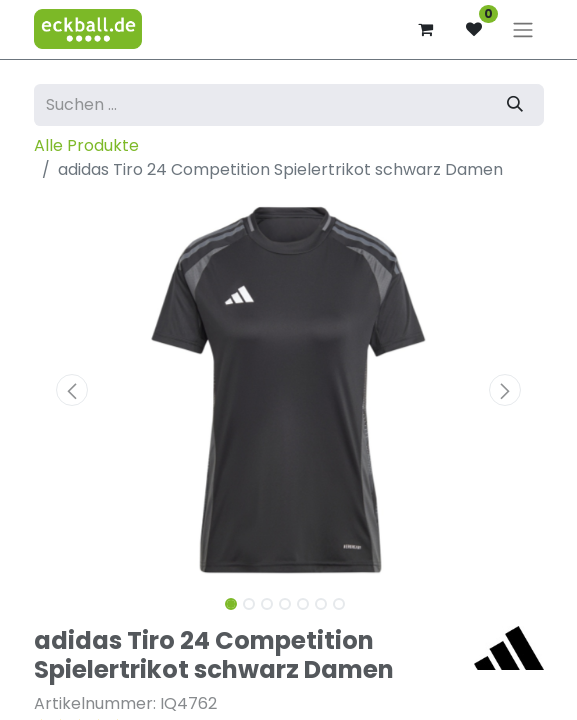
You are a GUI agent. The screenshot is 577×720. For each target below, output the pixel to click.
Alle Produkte (86, 145)
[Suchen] (515, 105)
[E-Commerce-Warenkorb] (426, 29)
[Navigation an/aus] (523, 29)
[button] (72, 390)
